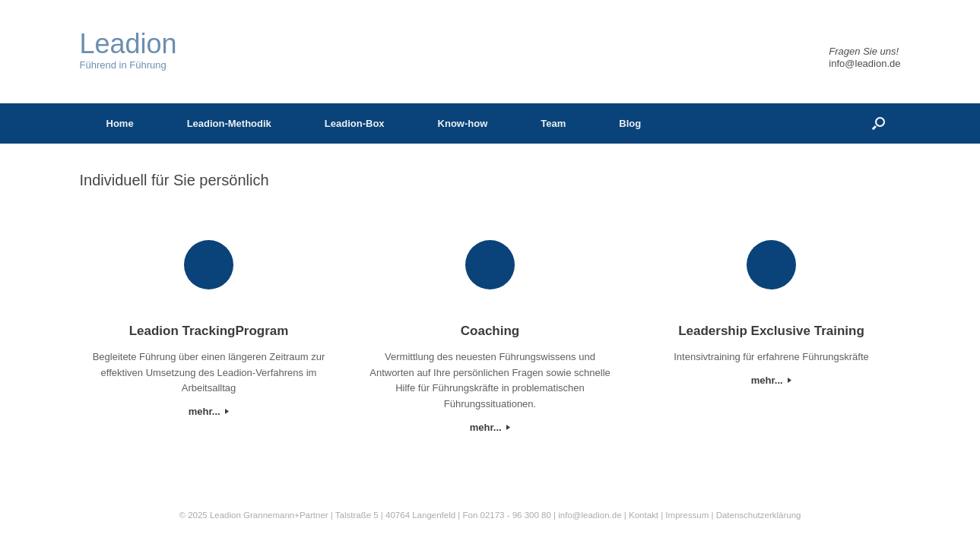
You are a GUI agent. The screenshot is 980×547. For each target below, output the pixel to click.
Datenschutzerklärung (759, 515)
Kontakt (644, 515)
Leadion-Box (355, 123)
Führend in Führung (128, 51)
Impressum (688, 515)
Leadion (225, 515)
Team (553, 123)
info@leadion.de (864, 63)
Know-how (463, 123)
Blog (630, 123)
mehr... (209, 411)
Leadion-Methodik (229, 123)
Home (120, 123)
